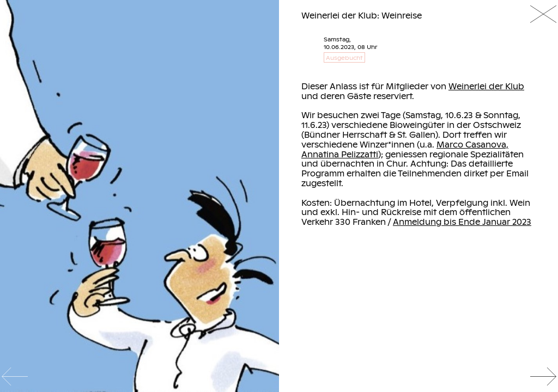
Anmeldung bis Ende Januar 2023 (462, 222)
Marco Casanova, (472, 144)
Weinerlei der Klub (486, 86)
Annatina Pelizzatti (340, 154)
